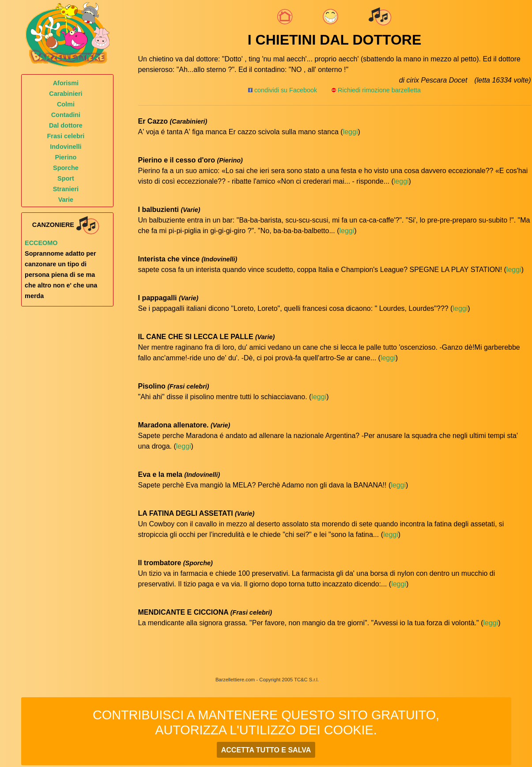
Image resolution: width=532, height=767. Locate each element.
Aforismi (66, 83)
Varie (66, 200)
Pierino (66, 157)
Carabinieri (66, 94)
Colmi (66, 104)
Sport (66, 178)
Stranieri (66, 189)
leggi (351, 132)
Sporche (66, 168)
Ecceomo (41, 243)
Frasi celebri (66, 136)
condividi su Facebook (283, 90)
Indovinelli (66, 147)
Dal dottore (66, 125)
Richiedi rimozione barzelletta (379, 90)
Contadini (66, 115)
